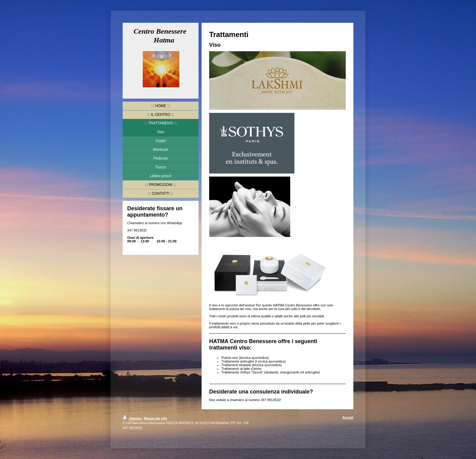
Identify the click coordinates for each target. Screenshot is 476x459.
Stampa (132, 418)
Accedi (348, 417)
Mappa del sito (155, 418)
